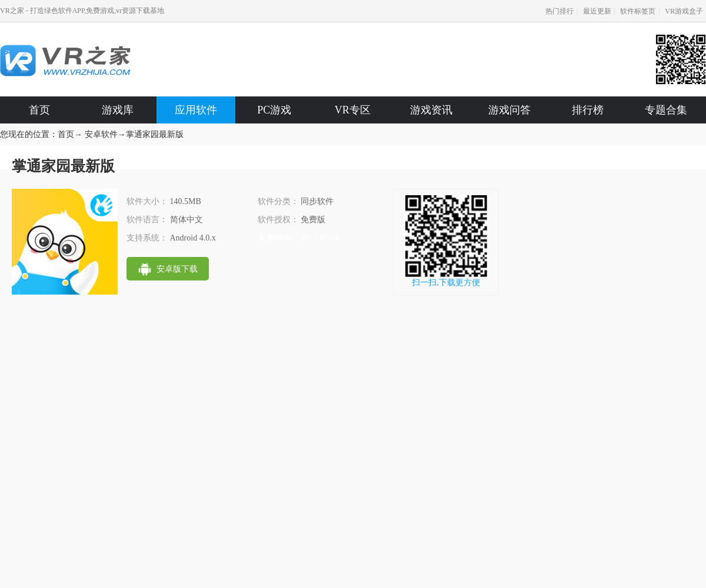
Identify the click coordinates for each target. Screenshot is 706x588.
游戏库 (118, 110)
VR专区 (353, 110)
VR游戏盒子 (684, 11)
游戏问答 (509, 110)
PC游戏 (274, 110)
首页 (39, 110)
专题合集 (666, 110)
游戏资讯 (431, 110)
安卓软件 (101, 134)
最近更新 (597, 11)
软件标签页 (638, 11)
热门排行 (560, 11)
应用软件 (196, 110)
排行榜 (588, 110)
